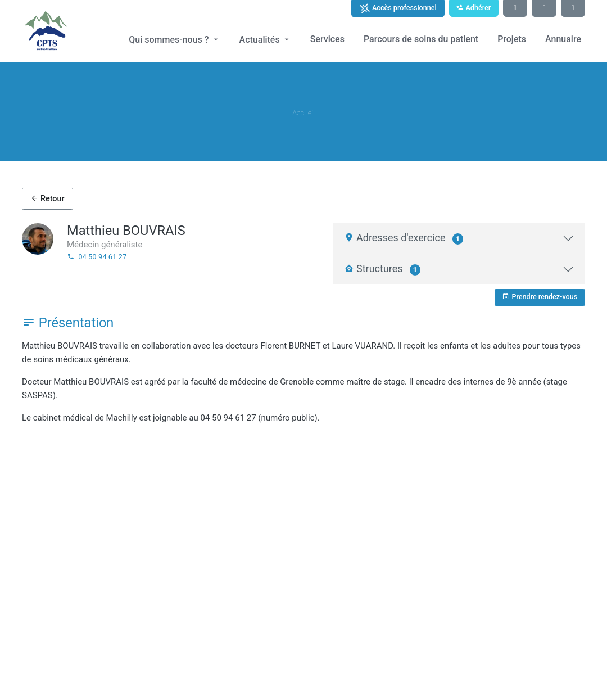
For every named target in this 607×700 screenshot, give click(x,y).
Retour (47, 199)
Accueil (303, 113)
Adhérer (474, 8)
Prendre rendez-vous (540, 297)
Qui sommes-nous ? (174, 40)
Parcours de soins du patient (421, 39)
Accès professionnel (398, 8)
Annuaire (563, 39)
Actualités (265, 40)
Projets (512, 39)
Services (327, 39)
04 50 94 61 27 (97, 257)
